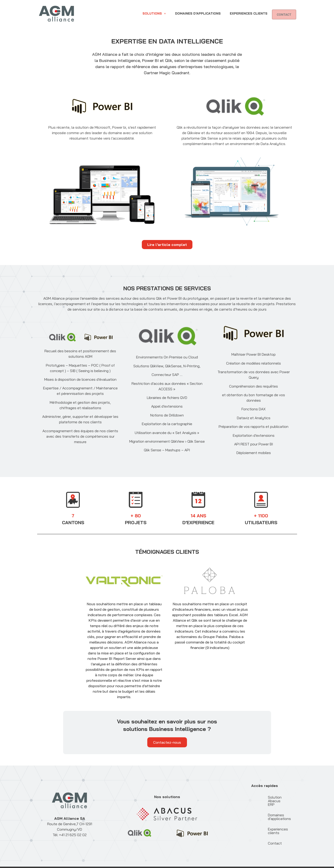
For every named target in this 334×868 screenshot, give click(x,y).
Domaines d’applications (198, 10)
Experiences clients (249, 10)
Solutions (154, 10)
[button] (154, 10)
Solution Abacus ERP (262, 797)
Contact (150, 18)
